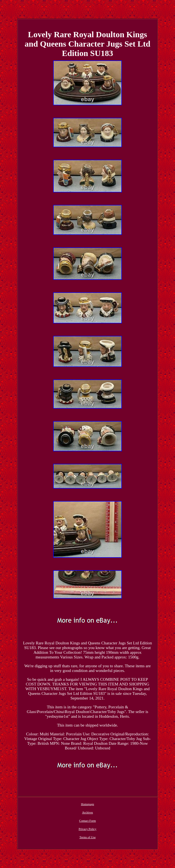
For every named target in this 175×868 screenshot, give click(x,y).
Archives (87, 812)
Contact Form (88, 821)
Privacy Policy (87, 829)
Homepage (87, 804)
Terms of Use (87, 837)
